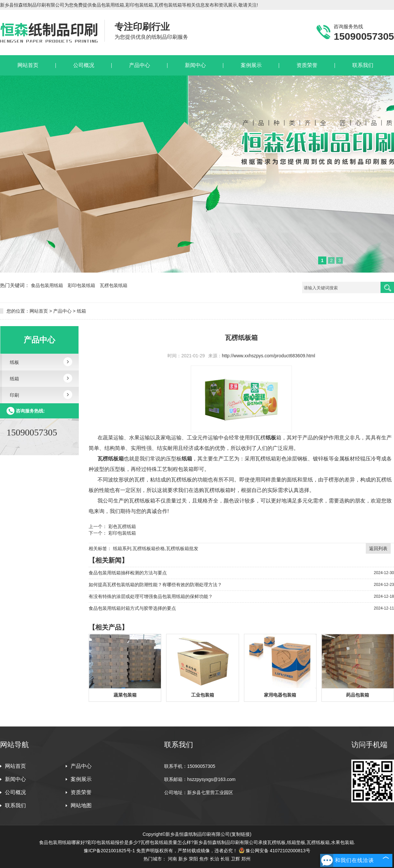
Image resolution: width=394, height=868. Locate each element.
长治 (214, 859)
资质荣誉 (81, 792)
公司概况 (15, 792)
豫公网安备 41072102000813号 (274, 851)
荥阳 (193, 859)
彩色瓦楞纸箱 (121, 526)
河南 (172, 859)
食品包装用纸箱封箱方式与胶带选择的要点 (132, 608)
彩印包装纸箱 (82, 285)
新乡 (183, 859)
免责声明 (145, 851)
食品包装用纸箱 (48, 285)
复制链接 (241, 834)
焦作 (204, 859)
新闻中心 (15, 779)
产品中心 (62, 311)
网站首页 (39, 311)
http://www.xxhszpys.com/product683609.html (269, 356)
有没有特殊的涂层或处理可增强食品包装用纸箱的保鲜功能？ (151, 596)
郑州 (246, 859)
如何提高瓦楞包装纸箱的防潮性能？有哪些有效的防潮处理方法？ (155, 585)
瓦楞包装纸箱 (114, 285)
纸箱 (81, 311)
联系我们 (15, 805)
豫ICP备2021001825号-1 (109, 851)
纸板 (14, 362)
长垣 (225, 859)
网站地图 (81, 805)
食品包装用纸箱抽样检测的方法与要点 (128, 573)
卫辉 (235, 859)
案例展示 (81, 779)
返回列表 (378, 548)
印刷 (14, 395)
